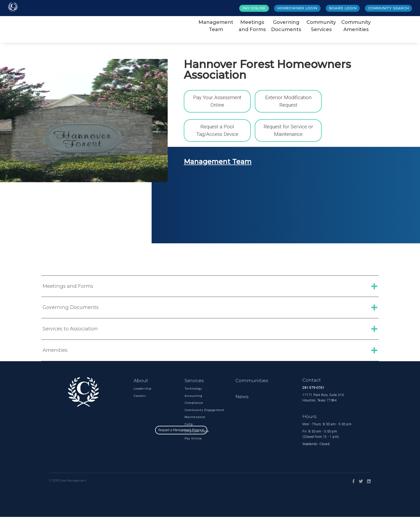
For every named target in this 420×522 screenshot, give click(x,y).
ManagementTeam (216, 26)
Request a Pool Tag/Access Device (217, 132)
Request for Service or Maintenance (288, 132)
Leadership (142, 394)
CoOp (189, 429)
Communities (252, 385)
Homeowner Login (297, 8)
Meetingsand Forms (252, 26)
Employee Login (193, 436)
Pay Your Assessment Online (217, 100)
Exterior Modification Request (288, 100)
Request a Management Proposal (210, 457)
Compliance (193, 408)
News (242, 402)
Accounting (193, 401)
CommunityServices (321, 26)
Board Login (343, 8)
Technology (193, 394)
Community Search (388, 8)
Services (194, 385)
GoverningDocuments (286, 26)
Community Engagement (193, 415)
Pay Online (254, 8)
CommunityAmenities (356, 26)
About (141, 385)
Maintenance (193, 422)
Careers (140, 401)
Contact (312, 385)
